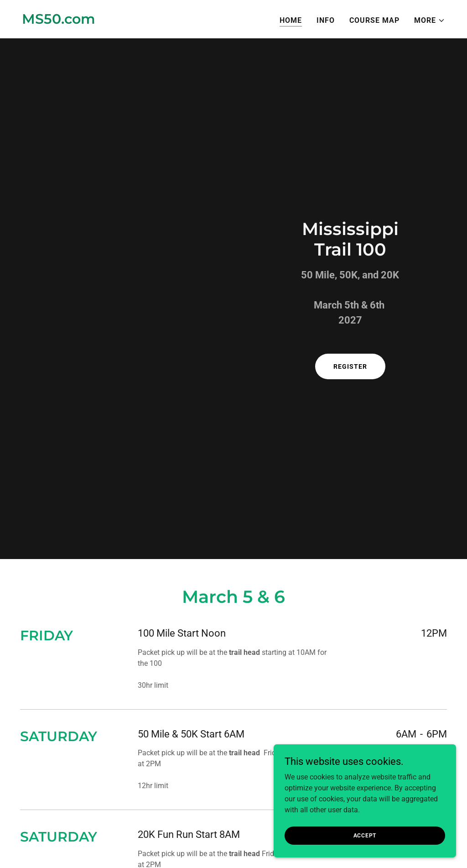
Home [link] (291, 20)
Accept (365, 835)
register (350, 366)
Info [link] (326, 20)
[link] (59, 21)
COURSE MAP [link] (374, 20)
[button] (430, 21)
